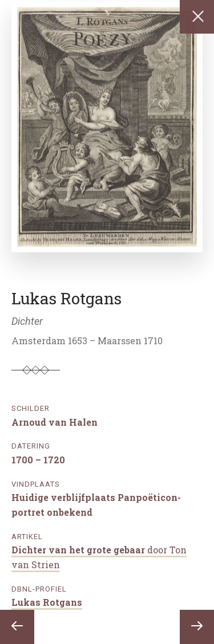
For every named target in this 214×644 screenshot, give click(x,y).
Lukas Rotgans (47, 602)
